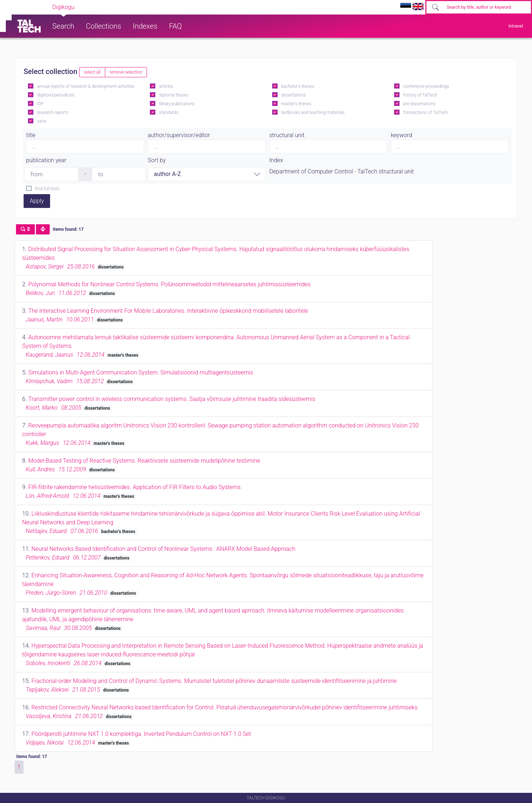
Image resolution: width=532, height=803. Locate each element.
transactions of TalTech (425, 112)
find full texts (47, 189)
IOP (40, 104)
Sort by (157, 160)
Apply (37, 201)
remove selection (126, 72)
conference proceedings (426, 86)
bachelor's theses (298, 86)
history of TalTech (420, 95)
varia (42, 121)
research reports (53, 112)
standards (169, 112)
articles (166, 86)
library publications (177, 104)
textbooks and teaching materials (313, 112)
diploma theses (173, 95)
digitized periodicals (56, 95)
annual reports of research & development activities (86, 86)
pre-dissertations (419, 104)
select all (92, 72)
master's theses (296, 104)
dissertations (294, 95)
